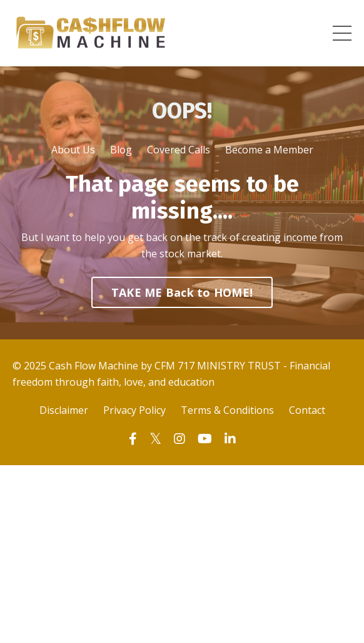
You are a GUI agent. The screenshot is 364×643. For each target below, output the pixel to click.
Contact (307, 410)
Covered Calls (179, 150)
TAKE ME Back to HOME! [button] (182, 292)
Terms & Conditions (227, 410)
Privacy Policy (134, 410)
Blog (121, 150)
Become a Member (269, 150)
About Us (73, 150)
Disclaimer (64, 410)
